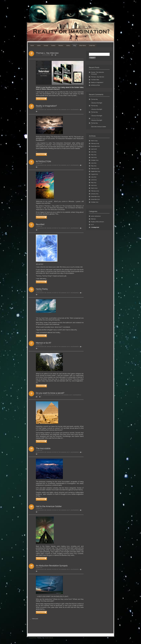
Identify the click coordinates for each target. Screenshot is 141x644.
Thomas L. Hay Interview (47, 53)
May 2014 (94, 166)
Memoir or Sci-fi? (43, 343)
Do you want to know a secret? (50, 393)
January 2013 (95, 194)
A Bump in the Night (97, 103)
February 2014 (95, 169)
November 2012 (95, 199)
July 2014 (94, 163)
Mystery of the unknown (59, 110)
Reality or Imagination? (46, 106)
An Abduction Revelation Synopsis (52, 566)
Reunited (40, 224)
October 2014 (95, 160)
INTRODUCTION (43, 161)
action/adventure (41, 110)
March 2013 (94, 188)
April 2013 (94, 185)
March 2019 (94, 141)
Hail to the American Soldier (49, 506)
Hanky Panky (42, 289)
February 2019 (95, 143)
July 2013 (94, 177)
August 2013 (94, 174)
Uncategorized (46, 55)
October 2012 (95, 202)
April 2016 (94, 149)
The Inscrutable (43, 448)
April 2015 (94, 157)
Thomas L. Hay (41, 638)
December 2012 (95, 197)
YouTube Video (95, 80)
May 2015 (94, 155)
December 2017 (95, 146)
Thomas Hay (39, 108)
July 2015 (94, 152)
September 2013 (96, 171)
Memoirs (49, 110)
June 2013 (94, 180)
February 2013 (95, 191)
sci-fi (68, 110)
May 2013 (94, 183)
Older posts (34, 619)
